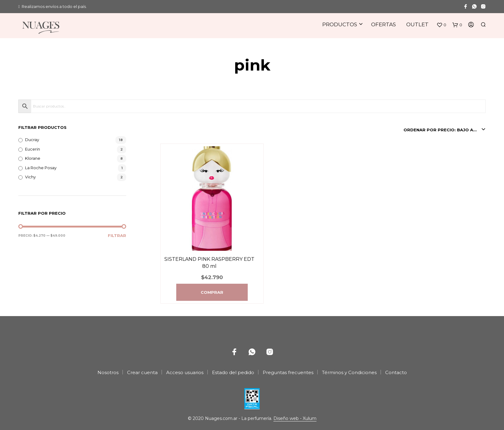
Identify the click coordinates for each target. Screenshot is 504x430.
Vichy (30, 177)
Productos (340, 24)
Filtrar (117, 235)
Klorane (33, 158)
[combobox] (445, 130)
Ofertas (383, 24)
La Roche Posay (41, 168)
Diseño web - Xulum (295, 419)
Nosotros (108, 372)
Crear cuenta (142, 372)
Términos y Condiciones (349, 372)
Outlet (417, 24)
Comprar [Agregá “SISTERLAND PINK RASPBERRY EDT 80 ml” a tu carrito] (212, 292)
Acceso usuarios (185, 372)
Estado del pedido (233, 372)
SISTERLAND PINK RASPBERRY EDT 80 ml (209, 262)
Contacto (396, 372)
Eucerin (33, 149)
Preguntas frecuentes (288, 372)
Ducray (32, 140)
